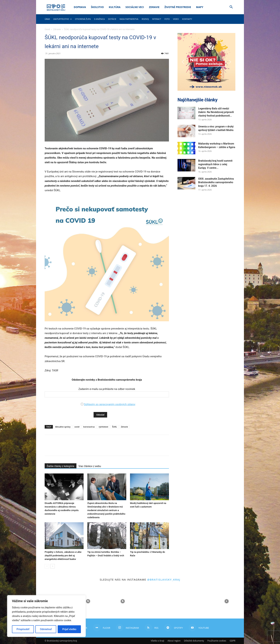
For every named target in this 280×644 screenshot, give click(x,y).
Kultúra (115, 7)
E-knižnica (99, 19)
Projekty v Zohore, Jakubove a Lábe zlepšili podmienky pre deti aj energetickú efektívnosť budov (63, 556)
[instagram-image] (88, 601)
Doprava (80, 7)
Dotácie (112, 19)
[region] (46, 616)
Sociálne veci (135, 7)
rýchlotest (103, 427)
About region (174, 641)
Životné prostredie (178, 7)
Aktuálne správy (63, 427)
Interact (157, 19)
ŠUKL (115, 427)
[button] (231, 7)
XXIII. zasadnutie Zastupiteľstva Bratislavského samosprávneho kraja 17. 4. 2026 (216, 182)
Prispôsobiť (23, 629)
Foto (167, 19)
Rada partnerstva (129, 19)
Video (176, 19)
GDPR (232, 641)
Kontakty (187, 19)
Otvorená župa (83, 19)
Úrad (47, 19)
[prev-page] (47, 566)
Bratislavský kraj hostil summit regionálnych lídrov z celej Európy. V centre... (215, 164)
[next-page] (53, 566)
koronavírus (89, 427)
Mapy (200, 7)
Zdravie (154, 7)
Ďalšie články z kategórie (61, 466)
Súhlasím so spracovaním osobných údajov (110, 404)
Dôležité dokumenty (194, 641)
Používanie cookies (217, 641)
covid (77, 427)
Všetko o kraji (157, 641)
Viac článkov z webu (90, 466)
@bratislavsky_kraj (164, 579)
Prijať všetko (69, 629)
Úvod (47, 29)
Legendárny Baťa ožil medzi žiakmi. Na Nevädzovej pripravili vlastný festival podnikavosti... (216, 112)
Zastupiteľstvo (62, 19)
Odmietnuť (46, 629)
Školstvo (97, 7)
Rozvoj (145, 19)
